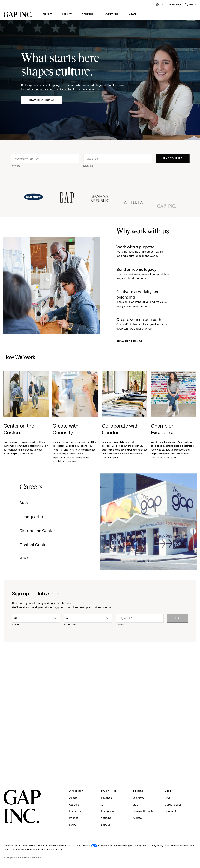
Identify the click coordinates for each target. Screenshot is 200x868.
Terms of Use (11, 846)
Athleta (137, 818)
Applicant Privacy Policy (150, 846)
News (132, 14)
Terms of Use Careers (33, 846)
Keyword (15, 167)
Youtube (106, 818)
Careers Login (175, 4)
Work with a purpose (146, 251)
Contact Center (33, 545)
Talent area (70, 624)
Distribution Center (36, 531)
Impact (67, 14)
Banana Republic (143, 811)
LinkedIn (106, 825)
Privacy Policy (56, 846)
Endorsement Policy (52, 849)
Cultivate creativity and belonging (146, 299)
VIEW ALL (24, 558)
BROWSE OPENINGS (130, 341)
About (47, 14)
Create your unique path (146, 324)
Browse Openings (41, 100)
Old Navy (138, 798)
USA (160, 5)
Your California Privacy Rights (117, 846)
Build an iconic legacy (146, 274)
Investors (111, 14)
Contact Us (172, 811)
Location (88, 167)
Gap (135, 805)
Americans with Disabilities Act (20, 849)
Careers (88, 14)
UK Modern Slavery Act (179, 846)
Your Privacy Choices (79, 846)
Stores (24, 503)
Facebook (107, 798)
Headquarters (31, 517)
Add (177, 618)
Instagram (107, 811)
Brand (15, 624)
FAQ (167, 798)
